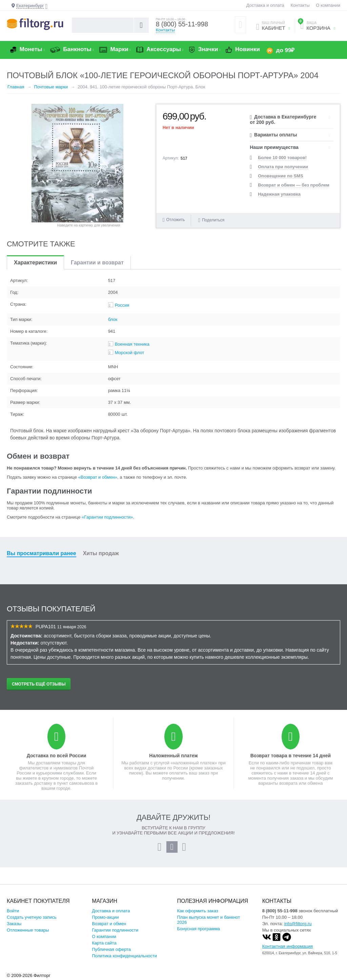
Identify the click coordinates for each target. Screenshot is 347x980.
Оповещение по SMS (280, 176)
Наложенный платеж (173, 756)
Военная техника (132, 344)
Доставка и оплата (265, 5)
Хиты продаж (101, 553)
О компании (328, 5)
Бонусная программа (198, 929)
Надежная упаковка (279, 194)
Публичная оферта (111, 949)
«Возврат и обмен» (98, 477)
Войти (13, 911)
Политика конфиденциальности (124, 956)
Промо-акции (105, 917)
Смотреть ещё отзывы (39, 684)
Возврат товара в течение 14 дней (291, 756)
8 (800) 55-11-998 (183, 24)
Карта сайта (104, 943)
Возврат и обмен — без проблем (294, 185)
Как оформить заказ (197, 911)
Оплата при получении (283, 167)
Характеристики (35, 263)
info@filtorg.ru (298, 924)
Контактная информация (288, 946)
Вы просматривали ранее (42, 553)
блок (113, 319)
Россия (122, 305)
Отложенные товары (28, 930)
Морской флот (130, 353)
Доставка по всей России (57, 756)
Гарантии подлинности (115, 930)
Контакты (300, 5)
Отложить (176, 220)
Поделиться (211, 220)
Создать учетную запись (32, 917)
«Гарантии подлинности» (107, 517)
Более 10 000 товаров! (282, 158)
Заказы (14, 924)
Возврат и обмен (109, 924)
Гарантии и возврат (97, 263)
